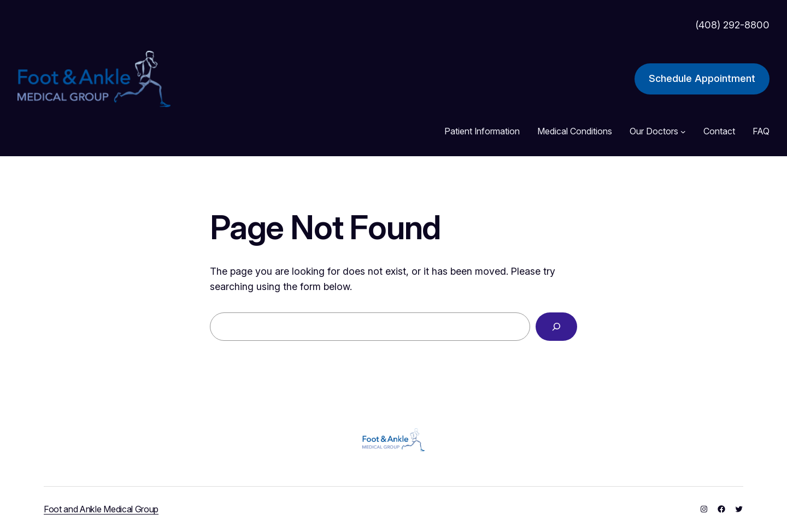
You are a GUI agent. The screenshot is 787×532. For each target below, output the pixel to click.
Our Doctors (654, 131)
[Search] (556, 327)
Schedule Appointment (702, 78)
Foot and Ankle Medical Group (101, 509)
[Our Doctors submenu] (683, 132)
